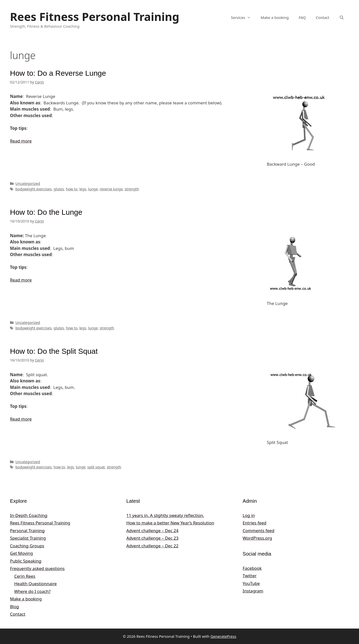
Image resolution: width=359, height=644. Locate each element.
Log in (249, 515)
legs (83, 189)
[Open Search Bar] (342, 17)
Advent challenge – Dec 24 (152, 531)
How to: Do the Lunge (46, 212)
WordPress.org (257, 538)
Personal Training (27, 531)
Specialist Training (28, 538)
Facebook (252, 568)
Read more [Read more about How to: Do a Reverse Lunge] (21, 141)
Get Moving (21, 553)
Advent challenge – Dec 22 (152, 546)
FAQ (302, 17)
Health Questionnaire (36, 584)
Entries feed (254, 523)
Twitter (250, 576)
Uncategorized (28, 183)
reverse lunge (111, 189)
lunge (93, 189)
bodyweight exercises (34, 189)
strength (132, 189)
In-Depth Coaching (29, 515)
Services (243, 17)
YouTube (251, 583)
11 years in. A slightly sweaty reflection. (165, 515)
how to (72, 189)
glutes (59, 189)
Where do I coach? (32, 591)
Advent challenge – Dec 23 (152, 538)
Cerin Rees (25, 576)
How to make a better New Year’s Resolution (170, 523)
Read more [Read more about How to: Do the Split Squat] (21, 419)
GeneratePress (223, 636)
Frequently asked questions (37, 568)
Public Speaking (26, 561)
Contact (322, 17)
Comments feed (258, 531)
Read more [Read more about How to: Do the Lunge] (21, 280)
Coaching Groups (27, 546)
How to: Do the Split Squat (54, 351)
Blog (14, 607)
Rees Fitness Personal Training (95, 17)
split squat (96, 467)
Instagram (253, 591)
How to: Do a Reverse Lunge (58, 73)
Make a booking (274, 17)
